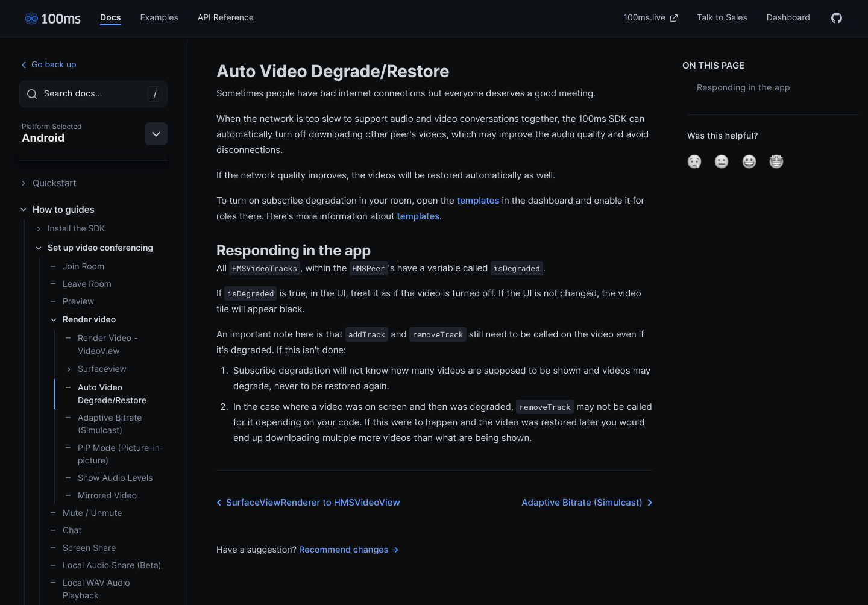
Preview (72, 302)
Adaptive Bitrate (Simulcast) (103, 424)
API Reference (226, 18)
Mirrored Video (101, 496)
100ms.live (651, 18)
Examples (159, 18)
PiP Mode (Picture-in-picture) (114, 454)
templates (478, 200)
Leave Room (80, 284)
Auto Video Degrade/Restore (105, 394)
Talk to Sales (722, 18)
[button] (694, 161)
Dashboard (788, 18)
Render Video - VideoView (101, 345)
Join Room (77, 267)
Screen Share (83, 548)
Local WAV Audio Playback (90, 589)
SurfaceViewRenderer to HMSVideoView (306, 503)
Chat (65, 531)
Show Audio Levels (109, 478)
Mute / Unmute (86, 513)
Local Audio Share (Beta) (105, 566)
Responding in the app (744, 88)
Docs (110, 18)
